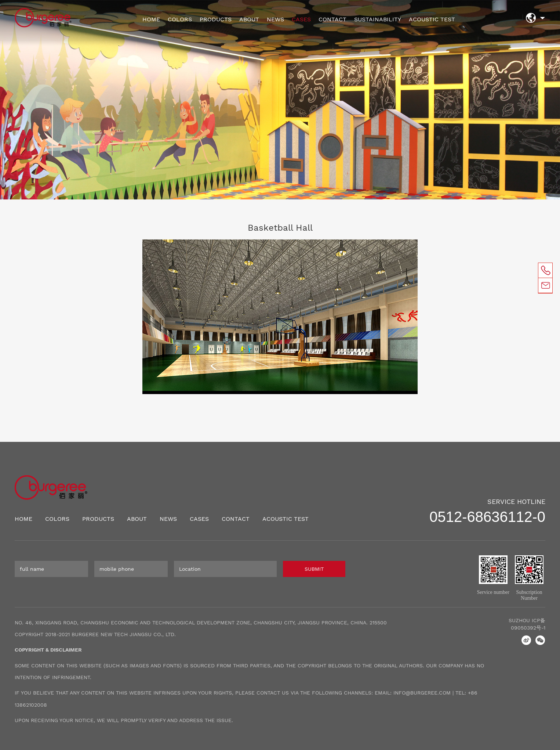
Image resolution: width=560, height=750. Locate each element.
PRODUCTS (216, 19)
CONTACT (332, 19)
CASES (301, 19)
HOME (151, 19)
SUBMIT (314, 569)
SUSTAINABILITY (378, 19)
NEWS (275, 19)
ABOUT (249, 19)
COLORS (180, 19)
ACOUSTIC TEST (432, 19)
